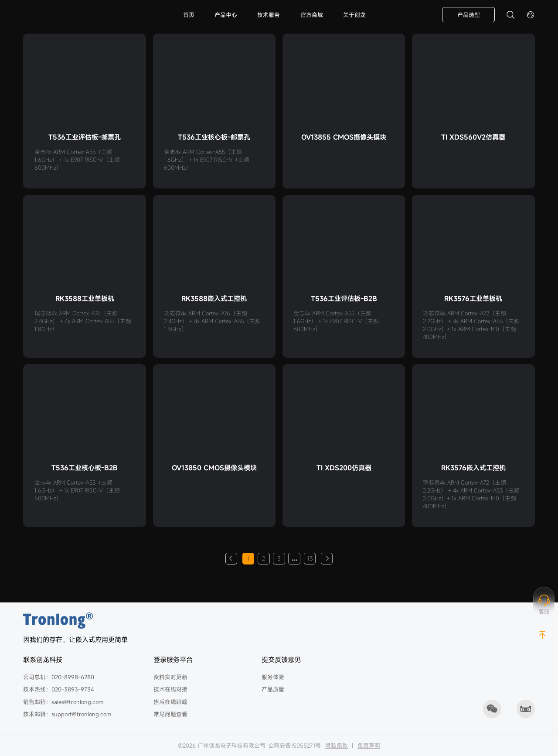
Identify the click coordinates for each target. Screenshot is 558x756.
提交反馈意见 (281, 660)
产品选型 (469, 15)
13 (310, 558)
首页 (189, 15)
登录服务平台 (173, 660)
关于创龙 (354, 15)
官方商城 (312, 15)
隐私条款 (337, 746)
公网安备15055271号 (294, 746)
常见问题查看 (170, 714)
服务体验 (273, 677)
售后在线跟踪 (170, 702)
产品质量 (273, 689)
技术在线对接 (170, 689)
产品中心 (226, 15)
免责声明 (369, 746)
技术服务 (269, 15)
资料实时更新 (170, 677)
